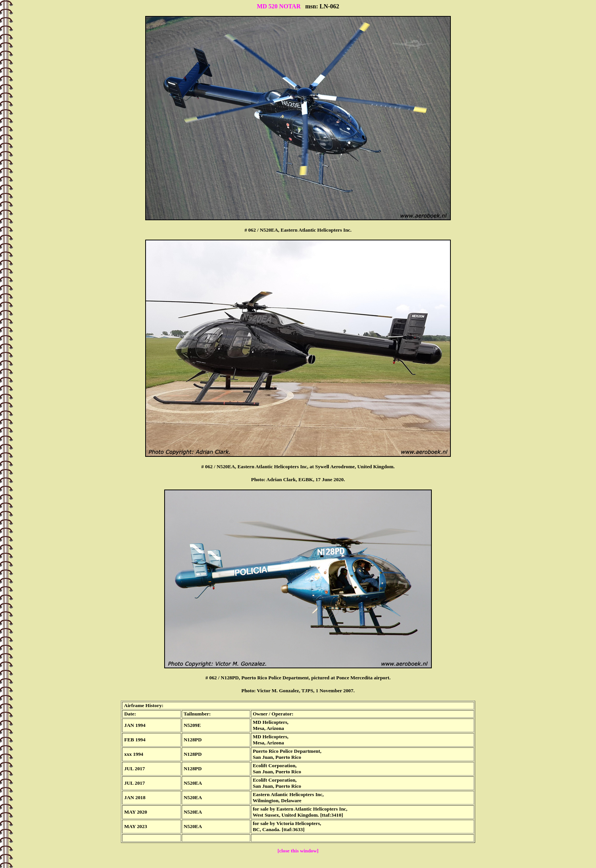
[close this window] (298, 851)
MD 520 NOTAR (279, 6)
